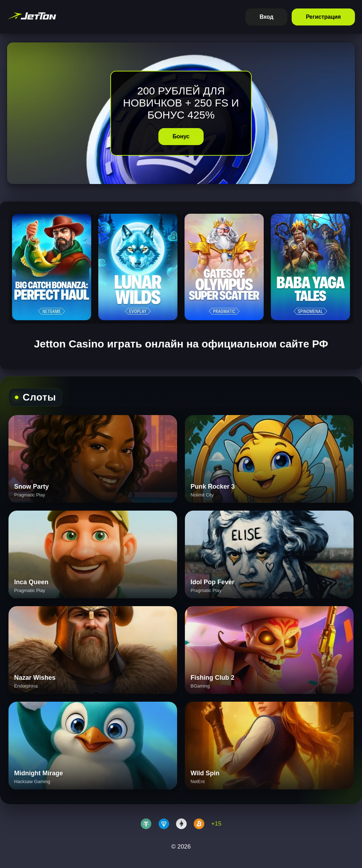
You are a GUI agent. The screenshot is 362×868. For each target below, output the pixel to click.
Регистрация (323, 17)
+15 (217, 824)
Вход (266, 17)
